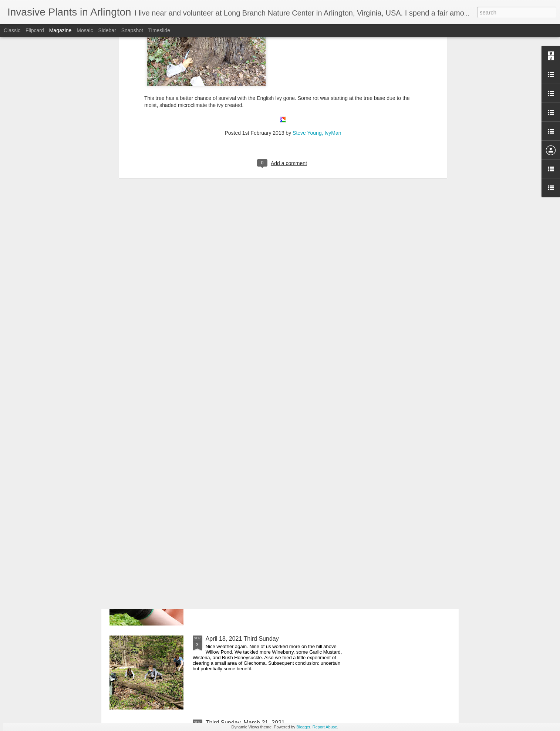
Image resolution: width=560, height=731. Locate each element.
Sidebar (107, 30)
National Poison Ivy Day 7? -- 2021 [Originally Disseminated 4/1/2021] (265, 390)
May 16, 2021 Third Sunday (242, 555)
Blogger (303, 727)
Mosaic (85, 30)
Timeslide (159, 30)
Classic (12, 30)
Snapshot (132, 30)
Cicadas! (217, 471)
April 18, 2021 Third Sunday (242, 639)
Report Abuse (325, 727)
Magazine (60, 30)
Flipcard (35, 30)
